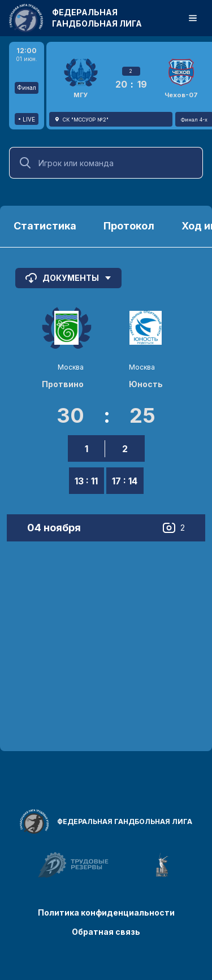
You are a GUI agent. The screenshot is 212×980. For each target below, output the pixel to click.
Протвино (63, 384)
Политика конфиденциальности (106, 912)
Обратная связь (106, 932)
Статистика (45, 226)
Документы (68, 278)
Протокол (129, 226)
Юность (146, 384)
